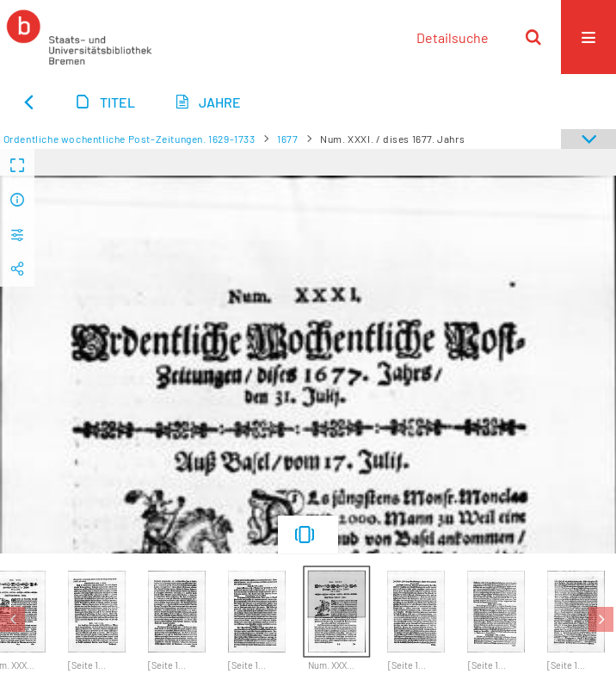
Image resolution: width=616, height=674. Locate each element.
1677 (287, 139)
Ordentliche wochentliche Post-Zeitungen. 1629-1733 (129, 139)
